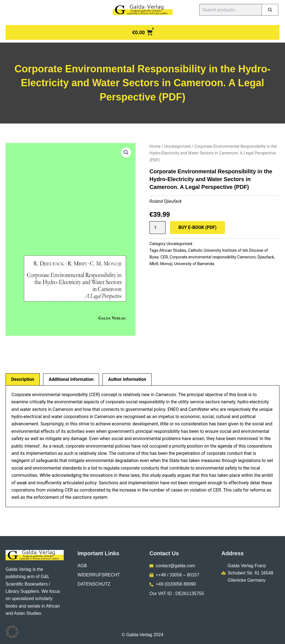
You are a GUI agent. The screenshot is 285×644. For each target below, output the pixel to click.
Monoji (166, 264)
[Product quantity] (158, 228)
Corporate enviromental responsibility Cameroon (213, 257)
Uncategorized (177, 146)
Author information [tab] (127, 379)
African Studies (173, 251)
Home (155, 146)
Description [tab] (23, 379)
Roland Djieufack (166, 201)
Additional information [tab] (71, 379)
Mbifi (154, 264)
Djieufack (266, 257)
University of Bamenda (194, 264)
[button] (126, 152)
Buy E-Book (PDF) (197, 227)
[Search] (270, 10)
